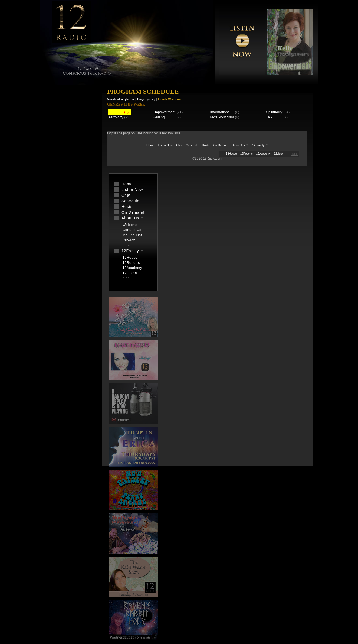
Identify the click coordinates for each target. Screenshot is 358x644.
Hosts (206, 145)
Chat (179, 145)
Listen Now (165, 145)
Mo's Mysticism (222, 117)
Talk (269, 117)
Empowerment (164, 112)
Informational (220, 112)
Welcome (130, 225)
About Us (241, 145)
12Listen (279, 154)
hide (295, 154)
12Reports (247, 154)
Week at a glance (121, 99)
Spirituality (274, 112)
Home (150, 145)
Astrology (116, 117)
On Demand (221, 145)
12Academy (263, 154)
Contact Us (132, 230)
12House (231, 154)
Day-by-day (146, 99)
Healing (159, 117)
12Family (260, 145)
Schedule (192, 145)
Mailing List (132, 235)
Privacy (129, 240)
